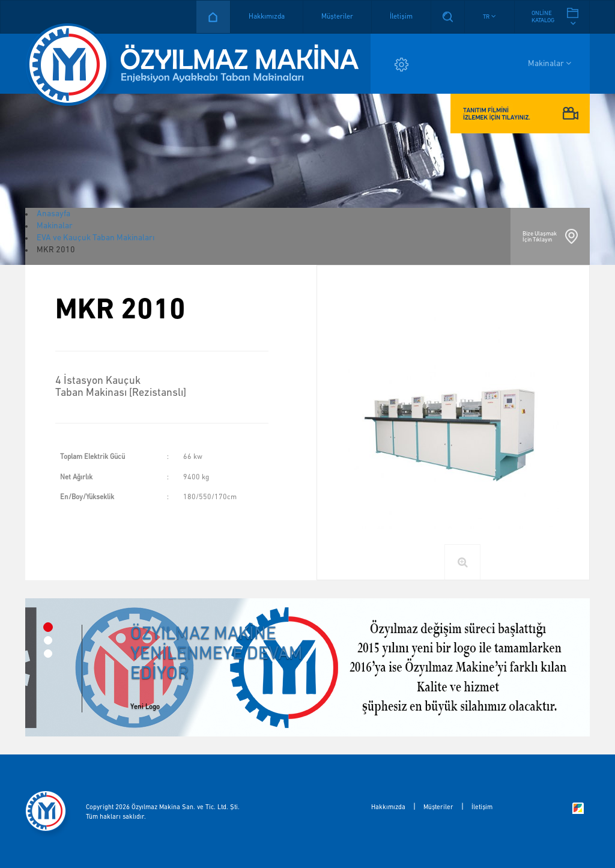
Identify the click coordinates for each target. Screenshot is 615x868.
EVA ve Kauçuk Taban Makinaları (95, 238)
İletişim (401, 17)
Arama (447, 17)
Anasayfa (213, 17)
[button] (489, 17)
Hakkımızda (267, 17)
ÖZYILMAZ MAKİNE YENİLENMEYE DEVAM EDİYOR (217, 654)
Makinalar (550, 63)
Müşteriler (337, 17)
